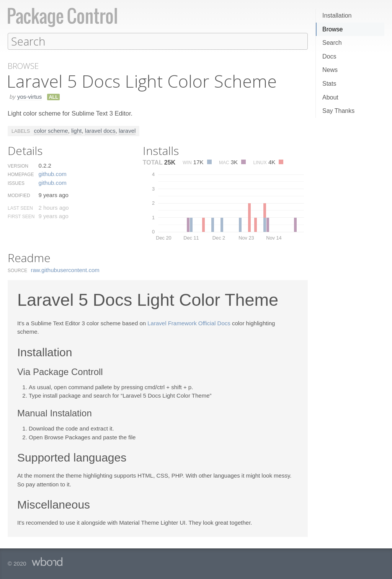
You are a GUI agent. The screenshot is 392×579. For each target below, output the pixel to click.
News (330, 70)
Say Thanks (338, 111)
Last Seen (20, 208)
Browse (332, 29)
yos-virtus (29, 96)
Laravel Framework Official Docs (189, 323)
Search (332, 43)
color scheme (51, 130)
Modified (19, 195)
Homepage (21, 174)
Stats (329, 84)
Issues (16, 183)
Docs (329, 56)
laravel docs (100, 130)
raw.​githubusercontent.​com (65, 270)
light (77, 130)
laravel (127, 130)
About (330, 97)
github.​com (52, 174)
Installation (337, 15)
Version (18, 166)
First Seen (21, 216)
